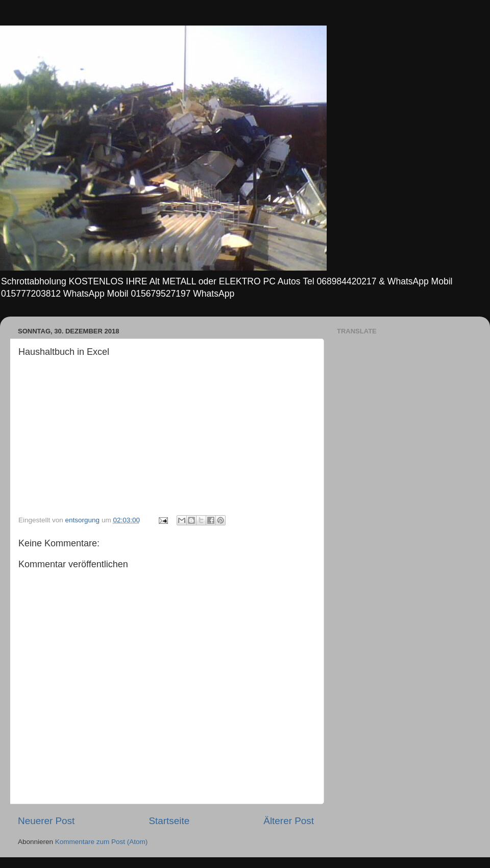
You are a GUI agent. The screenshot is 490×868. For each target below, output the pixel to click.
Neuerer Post (46, 821)
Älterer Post (289, 821)
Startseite (169, 821)
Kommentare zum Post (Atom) (102, 842)
